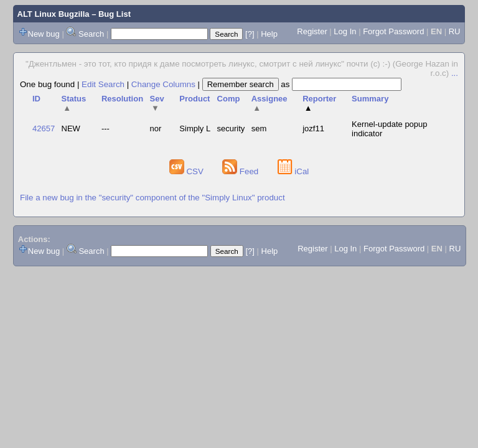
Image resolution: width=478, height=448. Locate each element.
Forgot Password (393, 31)
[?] (250, 34)
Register (312, 31)
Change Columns (163, 84)
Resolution (122, 99)
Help (269, 34)
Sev (157, 103)
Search (91, 34)
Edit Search (103, 84)
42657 (44, 128)
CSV (188, 171)
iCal (293, 171)
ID (36, 99)
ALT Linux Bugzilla (54, 14)
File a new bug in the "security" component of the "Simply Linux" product (152, 198)
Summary (370, 99)
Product (194, 99)
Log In (345, 31)
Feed (241, 171)
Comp (229, 99)
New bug (44, 34)
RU (455, 31)
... (455, 73)
